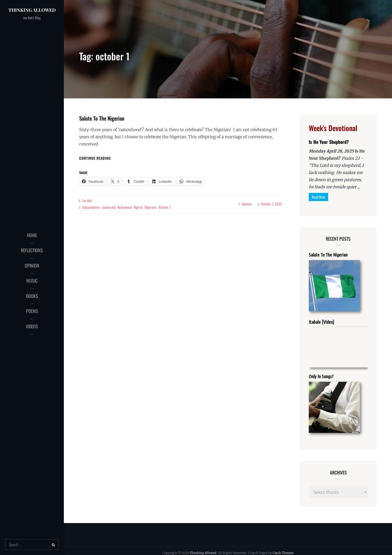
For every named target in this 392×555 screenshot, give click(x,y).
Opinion (247, 204)
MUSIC (32, 281)
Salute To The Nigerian (102, 118)
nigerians (151, 207)
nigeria (138, 207)
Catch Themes (283, 553)
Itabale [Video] (321, 322)
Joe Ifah (87, 200)
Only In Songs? (321, 376)
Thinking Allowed (32, 10)
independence (91, 207)
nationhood (125, 207)
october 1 (165, 207)
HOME (32, 235)
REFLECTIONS (32, 250)
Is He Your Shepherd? (329, 142)
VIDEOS (32, 326)
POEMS (32, 311)
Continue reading (95, 158)
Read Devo (318, 197)
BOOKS (32, 296)
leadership (109, 207)
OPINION (32, 265)
